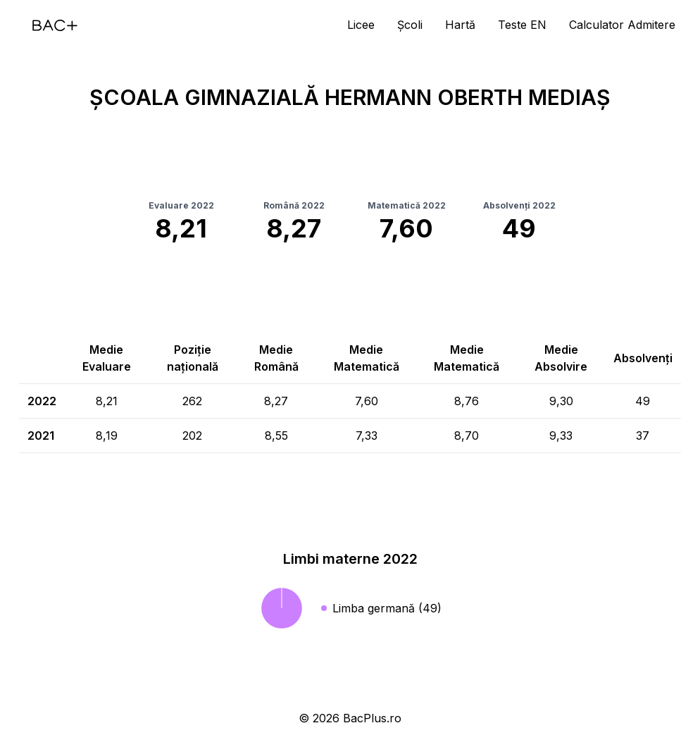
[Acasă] (55, 25)
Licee (361, 25)
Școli (410, 25)
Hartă (460, 25)
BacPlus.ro (372, 718)
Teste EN (522, 25)
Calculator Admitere (622, 25)
